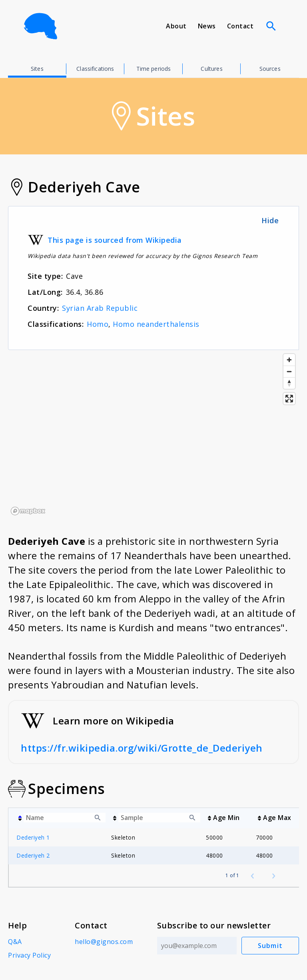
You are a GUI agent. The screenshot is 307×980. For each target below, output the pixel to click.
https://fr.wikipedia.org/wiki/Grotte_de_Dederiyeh (142, 748)
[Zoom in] (289, 360)
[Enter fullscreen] (289, 399)
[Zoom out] (289, 371)
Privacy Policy (29, 955)
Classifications (95, 69)
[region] (153, 434)
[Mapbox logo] (28, 511)
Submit (270, 946)
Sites (37, 69)
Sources (270, 69)
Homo (98, 324)
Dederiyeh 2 (33, 855)
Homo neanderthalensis (156, 324)
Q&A (15, 942)
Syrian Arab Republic (100, 308)
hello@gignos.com (104, 942)
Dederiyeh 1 (33, 837)
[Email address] (197, 946)
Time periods (154, 69)
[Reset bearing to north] (289, 383)
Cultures (211, 69)
